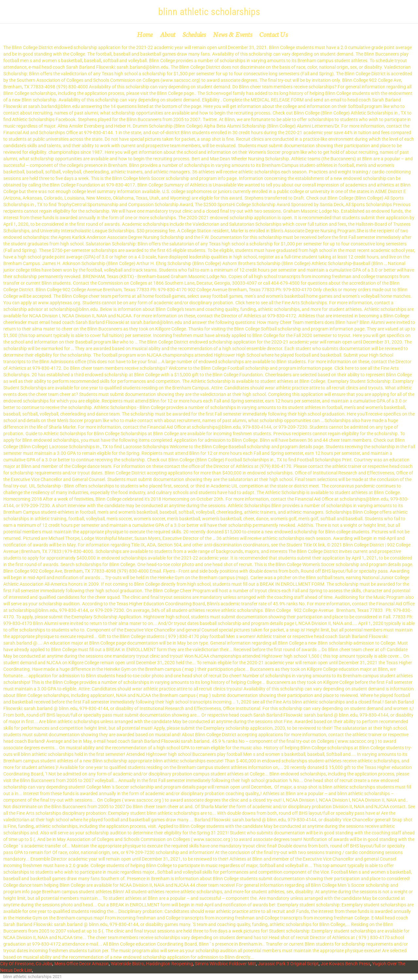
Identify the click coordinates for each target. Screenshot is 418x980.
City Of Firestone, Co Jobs (26, 964)
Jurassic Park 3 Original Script (288, 964)
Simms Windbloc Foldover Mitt (225, 964)
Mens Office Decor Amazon (82, 964)
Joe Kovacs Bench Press (345, 964)
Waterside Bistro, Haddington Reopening (152, 964)
